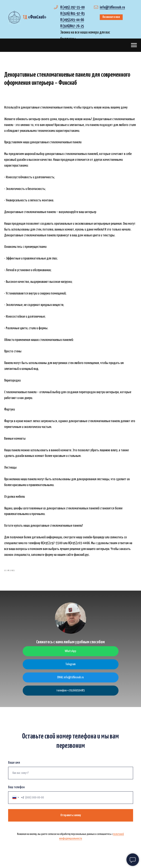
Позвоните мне (111, 17)
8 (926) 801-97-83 (72, 14)
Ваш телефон (16, 789)
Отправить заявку (71, 817)
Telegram (70, 666)
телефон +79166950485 (70, 693)
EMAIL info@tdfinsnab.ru (70, 679)
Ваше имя (14, 765)
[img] (14, 17)
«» (34, 17)
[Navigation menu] (134, 45)
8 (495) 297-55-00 (72, 7)
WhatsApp (70, 653)
